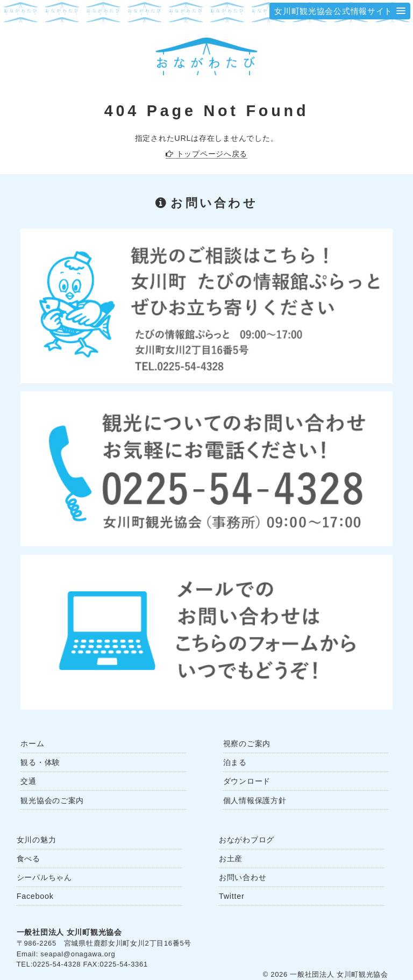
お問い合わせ (243, 877)
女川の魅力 (37, 840)
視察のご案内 (247, 743)
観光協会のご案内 (52, 800)
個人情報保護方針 (255, 800)
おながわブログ (247, 840)
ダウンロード (247, 781)
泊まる (235, 762)
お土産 (231, 859)
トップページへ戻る (212, 154)
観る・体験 (40, 762)
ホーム (32, 743)
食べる (29, 859)
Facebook (35, 896)
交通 (28, 781)
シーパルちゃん (44, 877)
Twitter (232, 896)
